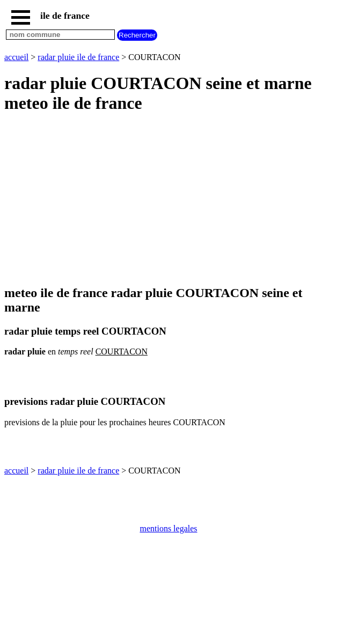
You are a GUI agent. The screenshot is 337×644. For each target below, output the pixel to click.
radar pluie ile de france (78, 57)
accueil (16, 57)
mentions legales (168, 528)
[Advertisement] (169, 200)
